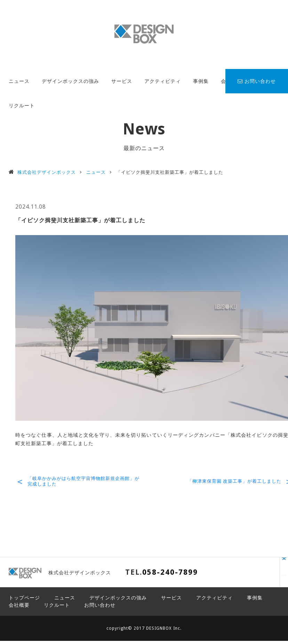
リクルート (22, 106)
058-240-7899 (170, 572)
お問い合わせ (257, 81)
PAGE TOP (252, 576)
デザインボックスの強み (70, 81)
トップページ (24, 598)
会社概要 (19, 605)
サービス (122, 81)
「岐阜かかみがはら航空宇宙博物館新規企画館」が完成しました (83, 481)
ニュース (19, 81)
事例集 (201, 81)
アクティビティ (163, 81)
